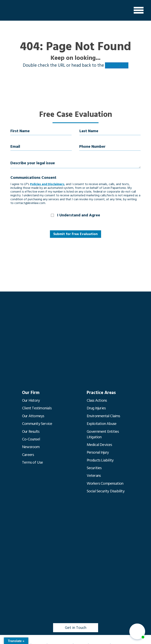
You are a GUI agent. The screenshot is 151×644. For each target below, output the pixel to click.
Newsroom (31, 445)
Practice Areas (101, 393)
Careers (28, 453)
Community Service (37, 423)
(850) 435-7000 (35, 641)
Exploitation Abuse (102, 423)
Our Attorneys (33, 415)
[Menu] (139, 10)
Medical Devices (99, 443)
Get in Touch (76, 624)
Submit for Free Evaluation (75, 234)
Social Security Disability (106, 488)
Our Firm (31, 393)
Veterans (94, 473)
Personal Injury (98, 451)
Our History (31, 400)
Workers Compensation (105, 481)
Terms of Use (32, 460)
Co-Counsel (31, 438)
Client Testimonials (37, 408)
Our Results (31, 430)
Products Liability (100, 458)
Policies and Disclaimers (47, 184)
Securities (94, 466)
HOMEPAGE (117, 65)
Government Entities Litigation (103, 433)
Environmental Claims (103, 415)
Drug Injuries (96, 408)
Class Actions (97, 400)
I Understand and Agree (79, 215)
